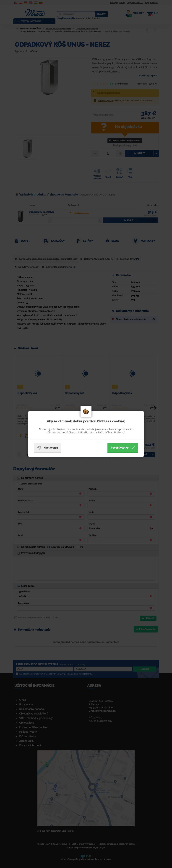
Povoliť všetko (123, 448)
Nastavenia (47, 448)
